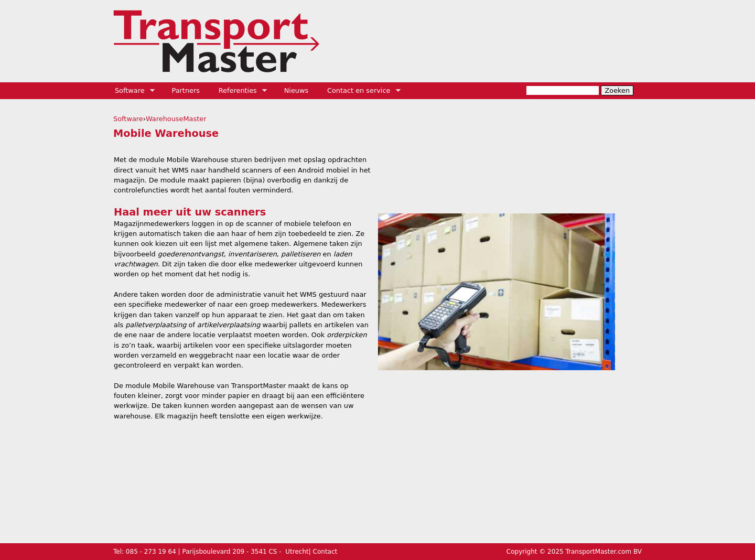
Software (131, 91)
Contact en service (360, 91)
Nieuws (296, 90)
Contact (325, 552)
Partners (186, 90)
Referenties (239, 91)
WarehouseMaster (176, 119)
